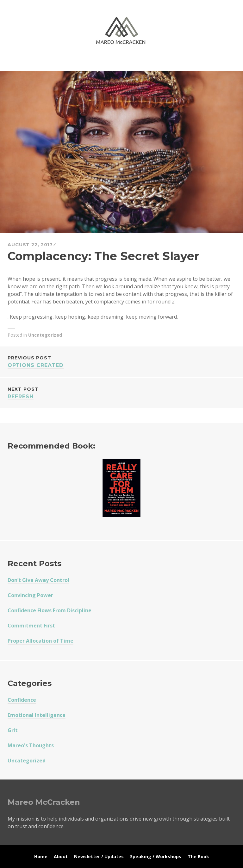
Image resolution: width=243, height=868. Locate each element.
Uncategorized (45, 335)
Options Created (121, 361)
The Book (198, 856)
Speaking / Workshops (156, 856)
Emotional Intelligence (37, 715)
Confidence (22, 700)
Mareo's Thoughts (31, 745)
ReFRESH (121, 392)
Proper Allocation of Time (40, 641)
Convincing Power (30, 595)
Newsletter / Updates (99, 856)
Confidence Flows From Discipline (50, 610)
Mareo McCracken (52, 63)
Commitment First (31, 626)
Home (41, 856)
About (61, 856)
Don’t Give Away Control (38, 580)
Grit (13, 730)
